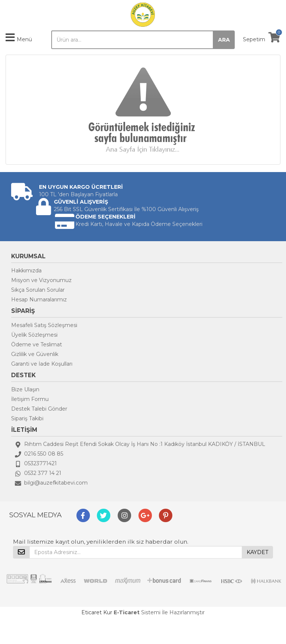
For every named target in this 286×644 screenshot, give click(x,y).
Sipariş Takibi (27, 418)
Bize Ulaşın (25, 389)
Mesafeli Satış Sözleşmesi (44, 325)
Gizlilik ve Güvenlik (35, 354)
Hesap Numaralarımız (39, 300)
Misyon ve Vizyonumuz (41, 280)
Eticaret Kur (97, 612)
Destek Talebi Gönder (39, 409)
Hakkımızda (26, 271)
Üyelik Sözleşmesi (34, 335)
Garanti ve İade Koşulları (42, 364)
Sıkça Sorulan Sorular (38, 290)
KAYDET (257, 552)
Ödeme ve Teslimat (37, 344)
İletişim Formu (30, 399)
